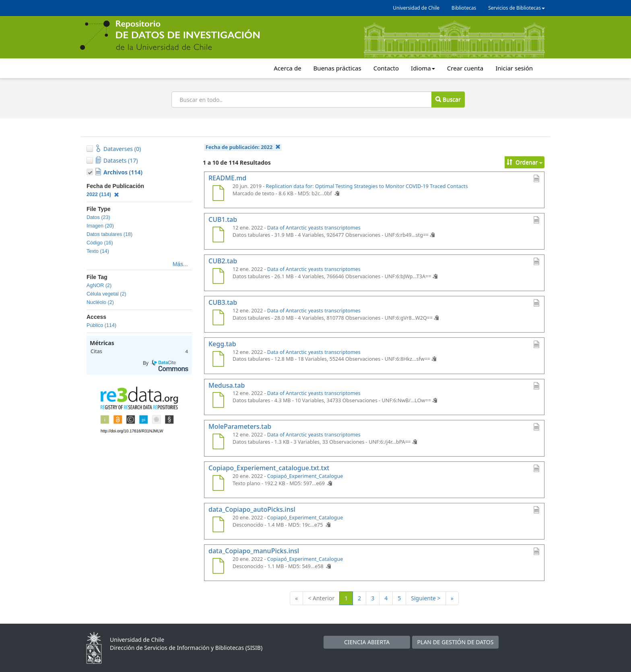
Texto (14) (98, 251)
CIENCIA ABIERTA (367, 642)
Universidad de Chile (416, 8)
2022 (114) (103, 194)
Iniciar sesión (514, 68)
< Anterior (321, 598)
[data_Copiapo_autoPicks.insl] (218, 525)
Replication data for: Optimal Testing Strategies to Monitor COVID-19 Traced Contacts (367, 186)
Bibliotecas (464, 8)
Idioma (423, 68)
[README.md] (218, 194)
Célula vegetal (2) (106, 294)
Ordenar (525, 162)
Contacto (386, 68)
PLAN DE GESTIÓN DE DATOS (456, 642)
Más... (180, 264)
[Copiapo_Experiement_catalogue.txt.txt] (218, 484)
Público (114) (101, 325)
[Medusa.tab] (218, 401)
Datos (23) (98, 217)
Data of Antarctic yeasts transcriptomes (314, 228)
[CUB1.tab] (218, 236)
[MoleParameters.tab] (218, 442)
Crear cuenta (465, 68)
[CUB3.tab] (218, 318)
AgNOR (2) (99, 285)
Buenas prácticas (337, 68)
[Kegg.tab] (218, 360)
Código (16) (100, 243)
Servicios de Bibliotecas (517, 8)
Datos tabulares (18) (109, 234)
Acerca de (287, 68)
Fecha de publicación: (243, 147)
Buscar (448, 99)
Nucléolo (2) (100, 302)
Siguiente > (426, 598)
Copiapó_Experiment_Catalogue (305, 476)
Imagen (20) (100, 226)
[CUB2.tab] (218, 277)
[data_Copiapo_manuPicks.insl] (218, 567)
